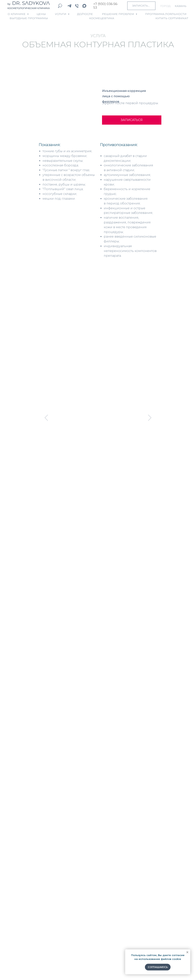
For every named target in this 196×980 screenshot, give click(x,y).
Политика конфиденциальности (85, 969)
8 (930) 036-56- (154, 922)
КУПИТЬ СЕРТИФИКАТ (172, 18)
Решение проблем (118, 14)
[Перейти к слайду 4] (96, 471)
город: (166, 6)
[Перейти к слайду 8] (110, 471)
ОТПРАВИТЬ (74, 792)
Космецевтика (21, 918)
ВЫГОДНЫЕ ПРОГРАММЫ (29, 18)
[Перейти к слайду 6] (103, 471)
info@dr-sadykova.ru (159, 916)
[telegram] (69, 6)
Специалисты (20, 911)
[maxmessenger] (84, 6)
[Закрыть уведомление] (187, 952)
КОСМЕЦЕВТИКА (102, 18)
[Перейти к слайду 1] (86, 471)
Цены (13, 904)
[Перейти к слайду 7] (107, 471)
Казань (181, 6)
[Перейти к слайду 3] (93, 471)
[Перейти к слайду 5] (100, 471)
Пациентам (18, 926)
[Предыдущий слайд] (46, 418)
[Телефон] (77, 6)
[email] (98, 756)
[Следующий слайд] (150, 418)
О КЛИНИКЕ (17, 14)
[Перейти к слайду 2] (89, 471)
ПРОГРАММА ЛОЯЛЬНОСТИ (166, 14)
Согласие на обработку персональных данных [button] (31, 969)
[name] (98, 731)
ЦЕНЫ (41, 14)
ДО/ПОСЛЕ (85, 14)
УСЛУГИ (61, 14)
